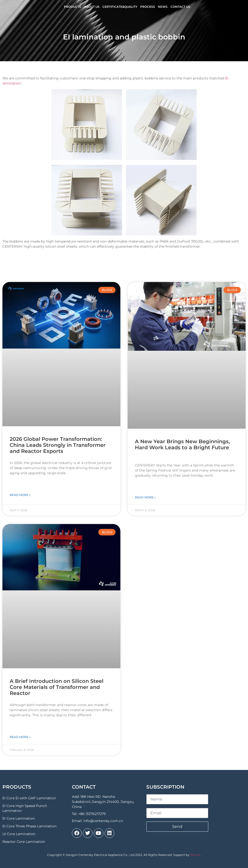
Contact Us (180, 7)
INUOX (195, 855)
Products (73, 7)
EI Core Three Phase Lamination (29, 826)
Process (148, 7)
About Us (92, 7)
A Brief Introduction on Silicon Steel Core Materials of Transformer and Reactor (57, 687)
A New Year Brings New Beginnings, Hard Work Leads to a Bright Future (182, 444)
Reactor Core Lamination (24, 842)
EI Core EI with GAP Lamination (29, 798)
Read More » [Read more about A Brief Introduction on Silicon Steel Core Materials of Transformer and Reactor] (20, 737)
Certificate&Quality (120, 7)
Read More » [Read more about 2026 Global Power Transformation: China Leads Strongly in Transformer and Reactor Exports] (20, 495)
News (163, 7)
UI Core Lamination (19, 834)
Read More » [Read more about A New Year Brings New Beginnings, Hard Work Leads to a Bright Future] (145, 497)
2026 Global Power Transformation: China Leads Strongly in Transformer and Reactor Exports (58, 445)
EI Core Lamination (19, 818)
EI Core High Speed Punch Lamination (25, 808)
